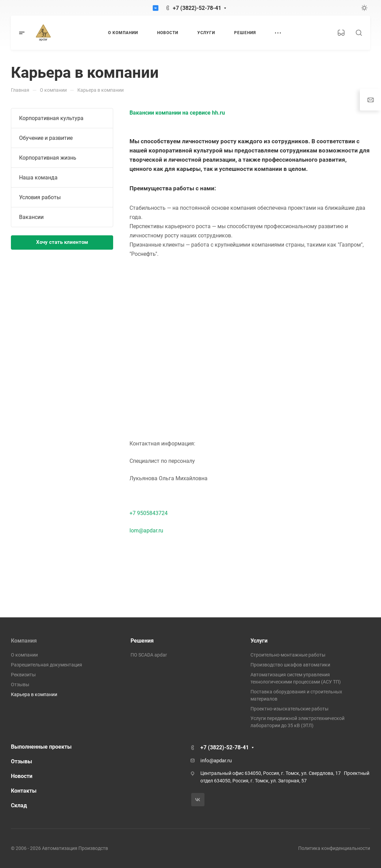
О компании (24, 655)
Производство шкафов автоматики (290, 665)
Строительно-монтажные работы (288, 655)
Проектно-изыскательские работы (289, 709)
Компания (24, 641)
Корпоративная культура (51, 118)
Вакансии (31, 217)
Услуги (259, 641)
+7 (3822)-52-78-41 (197, 8)
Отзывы (20, 685)
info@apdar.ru (216, 761)
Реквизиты (23, 675)
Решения (142, 641)
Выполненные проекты (41, 747)
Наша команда (38, 178)
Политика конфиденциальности (334, 848)
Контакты (24, 791)
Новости (22, 776)
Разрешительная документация (47, 665)
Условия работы (40, 197)
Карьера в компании (34, 694)
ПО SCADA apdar (149, 655)
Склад (19, 805)
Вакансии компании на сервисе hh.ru (177, 113)
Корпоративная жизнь (48, 158)
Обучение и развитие (46, 138)
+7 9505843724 (149, 513)
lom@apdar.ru (146, 531)
